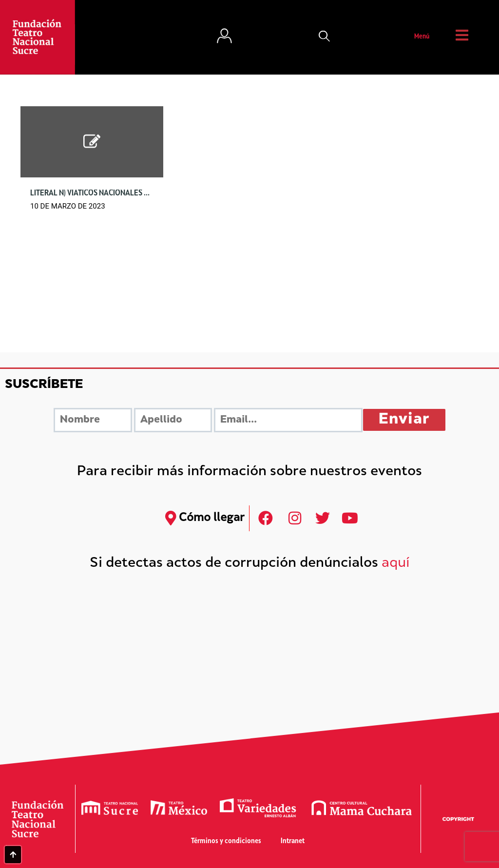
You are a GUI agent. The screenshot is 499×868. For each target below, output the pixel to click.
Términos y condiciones (226, 841)
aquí (396, 564)
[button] (325, 37)
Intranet (293, 841)
